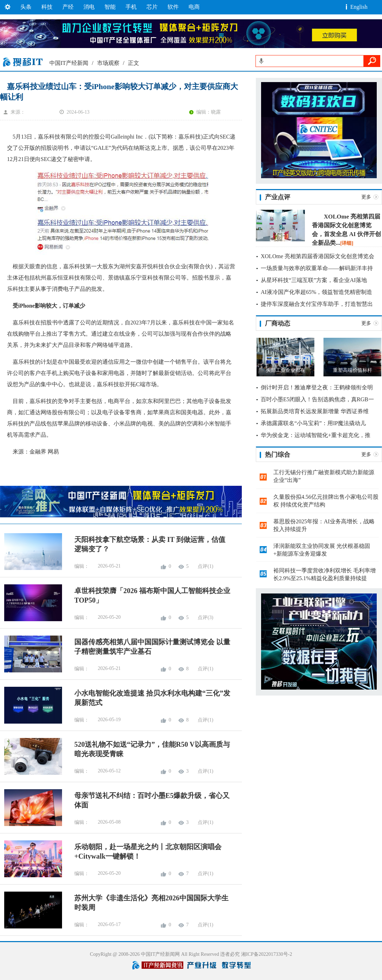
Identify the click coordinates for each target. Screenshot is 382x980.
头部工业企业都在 (286, 370)
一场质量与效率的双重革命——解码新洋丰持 (317, 268)
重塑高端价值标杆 (353, 370)
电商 (194, 7)
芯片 (152, 7)
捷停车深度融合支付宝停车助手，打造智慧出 (317, 304)
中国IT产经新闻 (69, 63)
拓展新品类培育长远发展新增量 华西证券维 (315, 411)
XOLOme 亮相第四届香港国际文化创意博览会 (318, 256)
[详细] (347, 243)
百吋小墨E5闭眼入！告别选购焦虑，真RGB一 (317, 399)
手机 (131, 7)
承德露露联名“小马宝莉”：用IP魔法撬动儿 (313, 423)
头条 (26, 7)
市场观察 (108, 63)
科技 (47, 7)
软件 (173, 7)
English (359, 7)
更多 (366, 197)
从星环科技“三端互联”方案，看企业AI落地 (314, 280)
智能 (110, 7)
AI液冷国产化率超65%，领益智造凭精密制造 (316, 292)
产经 (68, 7)
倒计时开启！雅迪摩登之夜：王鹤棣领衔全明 (317, 387)
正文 (134, 63)
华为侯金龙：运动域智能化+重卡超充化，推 (316, 435)
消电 (89, 7)
